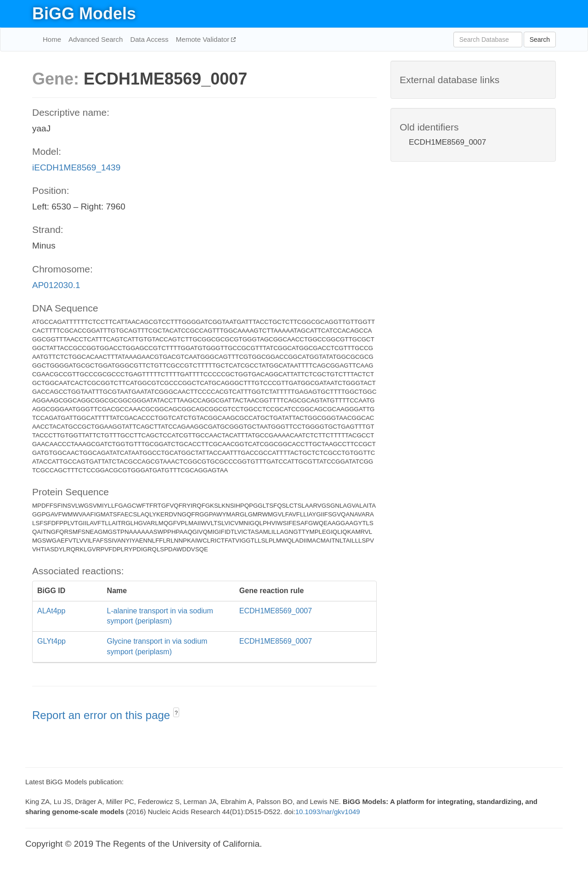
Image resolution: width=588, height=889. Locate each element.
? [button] (176, 713)
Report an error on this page (103, 715)
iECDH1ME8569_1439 (76, 167)
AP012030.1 (56, 285)
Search (540, 40)
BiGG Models (84, 14)
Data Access (149, 39)
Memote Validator (204, 39)
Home (52, 39)
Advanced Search (96, 39)
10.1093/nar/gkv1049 (328, 812)
